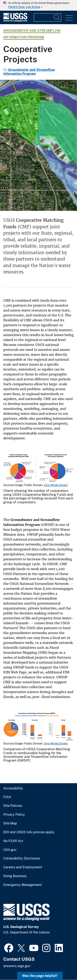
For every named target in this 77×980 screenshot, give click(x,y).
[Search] (57, 17)
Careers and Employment (23, 867)
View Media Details (56, 485)
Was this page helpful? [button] (40, 976)
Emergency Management (22, 885)
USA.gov (10, 850)
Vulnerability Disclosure (22, 858)
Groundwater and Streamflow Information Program (29, 72)
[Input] (48, 17)
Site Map (10, 823)
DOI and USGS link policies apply (29, 832)
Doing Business (15, 876)
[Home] (15, 21)
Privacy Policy (14, 815)
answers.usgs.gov (17, 966)
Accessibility (13, 788)
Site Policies (13, 806)
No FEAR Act (13, 841)
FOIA (7, 797)
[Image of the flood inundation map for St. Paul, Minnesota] (38, 145)
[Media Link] (38, 469)
